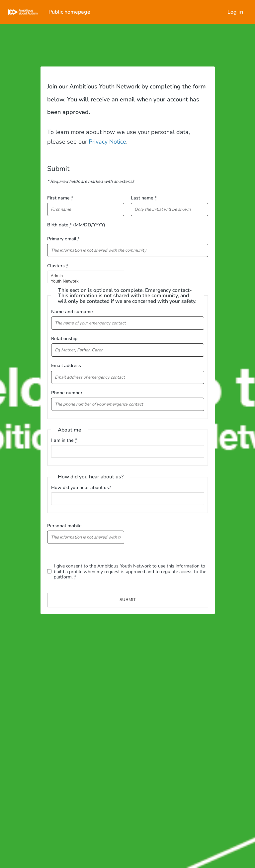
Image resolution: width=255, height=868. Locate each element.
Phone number (67, 393)
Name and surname (72, 312)
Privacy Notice (107, 142)
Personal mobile (64, 526)
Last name (144, 198)
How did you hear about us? (81, 488)
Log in (235, 12)
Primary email (63, 239)
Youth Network (83, 281)
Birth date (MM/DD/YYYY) (76, 225)
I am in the (64, 440)
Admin (83, 276)
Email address (66, 366)
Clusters (58, 266)
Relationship (64, 339)
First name (60, 198)
